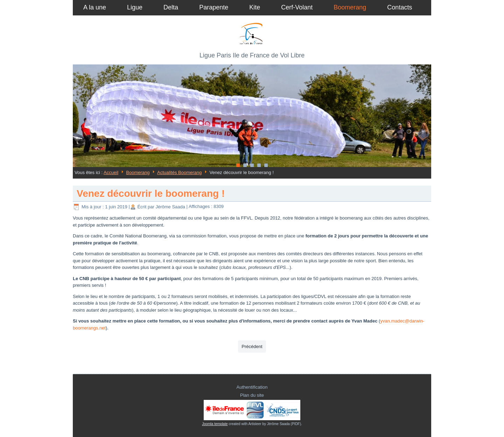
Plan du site (252, 395)
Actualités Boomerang (179, 172)
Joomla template (215, 424)
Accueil (111, 172)
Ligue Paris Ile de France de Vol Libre (252, 55)
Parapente (214, 7)
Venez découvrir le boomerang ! (151, 193)
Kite (255, 7)
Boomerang (350, 7)
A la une (95, 7)
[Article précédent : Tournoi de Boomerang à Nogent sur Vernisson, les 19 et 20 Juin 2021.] (252, 346)
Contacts (400, 7)
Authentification (252, 387)
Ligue (135, 7)
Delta (171, 7)
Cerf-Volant (297, 7)
